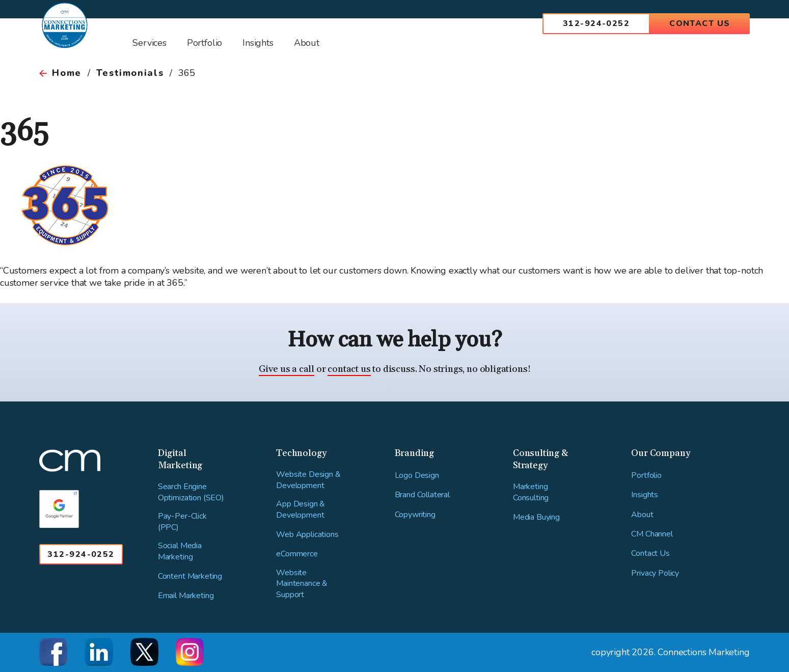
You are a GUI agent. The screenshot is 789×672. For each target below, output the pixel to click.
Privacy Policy (655, 573)
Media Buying (536, 517)
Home (66, 73)
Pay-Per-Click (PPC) (182, 522)
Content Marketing (190, 576)
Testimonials (130, 73)
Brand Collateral (422, 495)
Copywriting (415, 515)
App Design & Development (301, 510)
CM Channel (652, 534)
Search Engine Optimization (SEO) (191, 492)
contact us (349, 369)
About (642, 515)
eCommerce (297, 554)
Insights (645, 495)
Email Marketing (186, 596)
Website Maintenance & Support (302, 584)
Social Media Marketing (180, 552)
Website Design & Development (308, 480)
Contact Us (700, 23)
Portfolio (646, 476)
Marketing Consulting (531, 492)
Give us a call (287, 369)
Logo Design (417, 476)
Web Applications (307, 535)
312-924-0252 (596, 23)
